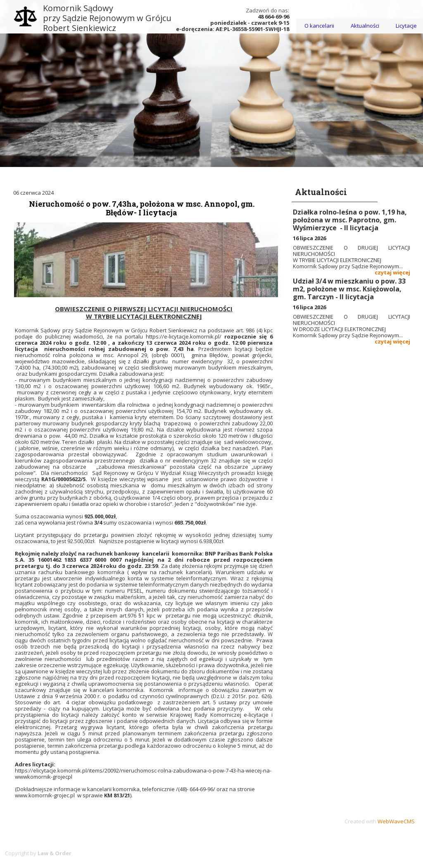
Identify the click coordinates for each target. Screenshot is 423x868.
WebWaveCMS (396, 821)
